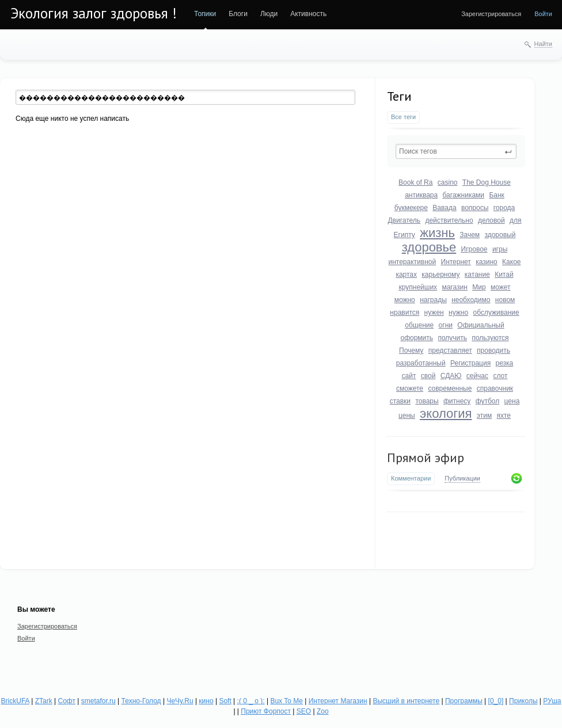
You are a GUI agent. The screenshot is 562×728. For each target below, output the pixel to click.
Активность (308, 14)
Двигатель (404, 220)
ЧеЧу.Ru (180, 701)
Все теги (403, 117)
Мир (479, 287)
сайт (409, 376)
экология (446, 413)
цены (407, 416)
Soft (225, 701)
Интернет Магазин (338, 701)
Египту (405, 235)
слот (500, 376)
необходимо (471, 300)
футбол (488, 401)
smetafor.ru (98, 701)
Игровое (474, 249)
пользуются (490, 338)
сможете (410, 388)
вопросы (475, 208)
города (504, 208)
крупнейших (418, 287)
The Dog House (487, 182)
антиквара (421, 195)
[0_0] (496, 701)
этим (484, 416)
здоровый (500, 235)
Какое (511, 262)
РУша (552, 701)
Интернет (456, 262)
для (516, 220)
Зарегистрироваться (491, 14)
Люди (269, 14)
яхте (504, 416)
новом (505, 300)
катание (477, 275)
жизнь (437, 233)
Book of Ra (415, 182)
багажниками (464, 195)
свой (428, 376)
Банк (496, 195)
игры (500, 249)
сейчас (477, 376)
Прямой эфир (426, 458)
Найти (543, 44)
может (501, 287)
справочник (495, 388)
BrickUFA (15, 701)
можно (405, 300)
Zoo (323, 711)
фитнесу (457, 401)
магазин (454, 287)
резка (505, 363)
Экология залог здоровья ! (94, 13)
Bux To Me (286, 701)
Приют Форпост (266, 711)
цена (512, 401)
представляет (450, 350)
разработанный (421, 363)
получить (452, 338)
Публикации (462, 478)
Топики (205, 14)
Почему (411, 350)
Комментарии (411, 478)
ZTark (44, 701)
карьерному (441, 275)
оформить (417, 338)
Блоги (238, 14)
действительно (449, 220)
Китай (504, 275)
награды (433, 300)
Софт (67, 701)
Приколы (523, 701)
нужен (434, 312)
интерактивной (412, 262)
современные (450, 388)
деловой (491, 220)
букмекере (411, 208)
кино (206, 701)
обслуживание (496, 312)
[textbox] (456, 151)
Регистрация (470, 363)
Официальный (481, 325)
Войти (543, 14)
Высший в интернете (406, 701)
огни (446, 325)
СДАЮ (451, 376)
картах (406, 275)
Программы (464, 701)
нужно (458, 312)
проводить (493, 350)
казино (487, 262)
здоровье (429, 247)
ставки (400, 401)
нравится (405, 312)
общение (419, 325)
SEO (304, 711)
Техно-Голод (141, 701)
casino (448, 182)
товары (427, 401)
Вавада (444, 208)
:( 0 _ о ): (251, 701)
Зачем (470, 235)
